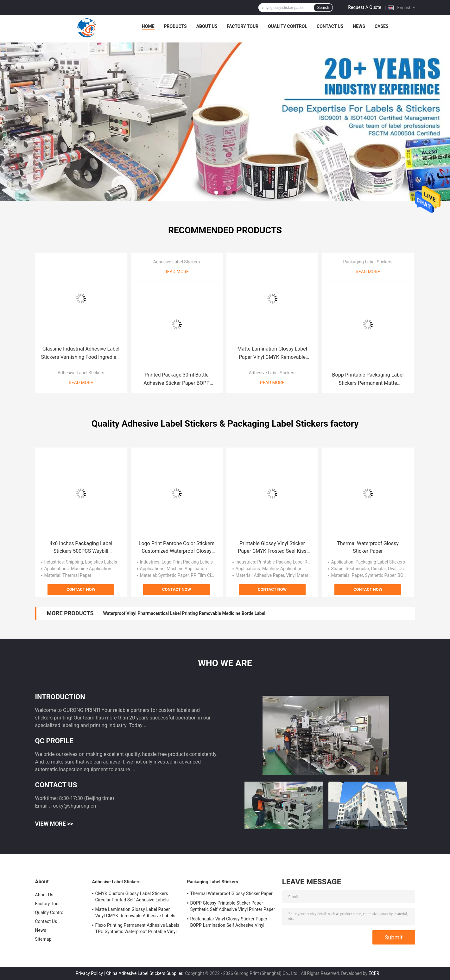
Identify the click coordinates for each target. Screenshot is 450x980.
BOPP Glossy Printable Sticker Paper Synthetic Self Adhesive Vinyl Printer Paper (233, 906)
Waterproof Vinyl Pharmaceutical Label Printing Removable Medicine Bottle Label (184, 613)
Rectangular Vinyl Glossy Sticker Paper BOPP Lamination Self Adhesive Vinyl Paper (229, 923)
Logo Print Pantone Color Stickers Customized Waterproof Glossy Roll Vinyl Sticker (177, 548)
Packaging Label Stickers (368, 262)
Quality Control (288, 26)
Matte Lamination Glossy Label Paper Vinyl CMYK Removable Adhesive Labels (272, 354)
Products (175, 26)
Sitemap (43, 939)
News (359, 26)
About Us (207, 26)
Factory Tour (243, 26)
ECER (374, 973)
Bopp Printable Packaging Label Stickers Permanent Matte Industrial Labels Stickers (368, 380)
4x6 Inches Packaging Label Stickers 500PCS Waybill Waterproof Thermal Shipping (81, 548)
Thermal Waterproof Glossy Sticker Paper (368, 547)
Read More (81, 383)
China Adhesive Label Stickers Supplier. (145, 973)
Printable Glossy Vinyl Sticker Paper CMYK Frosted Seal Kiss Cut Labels (272, 548)
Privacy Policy (89, 973)
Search (323, 8)
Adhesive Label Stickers (81, 373)
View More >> (54, 824)
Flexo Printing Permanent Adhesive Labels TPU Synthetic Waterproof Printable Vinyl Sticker (137, 929)
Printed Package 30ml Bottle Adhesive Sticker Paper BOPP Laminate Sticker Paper (177, 380)
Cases (382, 26)
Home (148, 26)
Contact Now (81, 589)
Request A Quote (364, 7)
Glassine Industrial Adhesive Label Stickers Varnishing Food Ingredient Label (81, 354)
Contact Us (330, 26)
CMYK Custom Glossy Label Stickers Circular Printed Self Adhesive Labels (132, 897)
